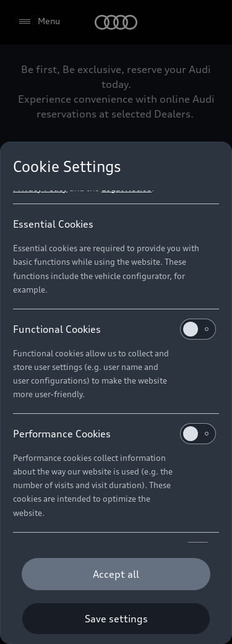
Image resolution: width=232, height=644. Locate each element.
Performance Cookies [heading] (114, 434)
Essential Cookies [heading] (53, 224)
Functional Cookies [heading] (114, 329)
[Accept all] (116, 574)
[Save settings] (116, 619)
